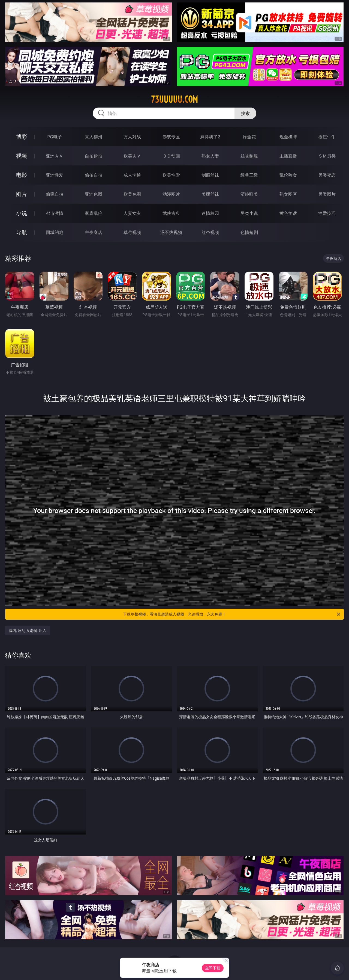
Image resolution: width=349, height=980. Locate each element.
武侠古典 (171, 213)
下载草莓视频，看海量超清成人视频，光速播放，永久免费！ (232, 614)
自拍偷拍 (94, 156)
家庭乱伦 (94, 213)
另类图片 (327, 194)
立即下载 (213, 968)
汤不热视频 (171, 232)
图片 (22, 194)
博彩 (22, 137)
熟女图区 (288, 194)
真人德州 (94, 137)
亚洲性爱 (55, 175)
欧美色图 (132, 194)
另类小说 (249, 213)
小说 (22, 213)
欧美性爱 (171, 175)
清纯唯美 (249, 194)
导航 (22, 232)
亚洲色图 (94, 194)
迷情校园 (210, 213)
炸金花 (249, 137)
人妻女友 (132, 213)
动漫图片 (171, 194)
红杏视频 (210, 232)
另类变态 (327, 175)
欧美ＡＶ (132, 156)
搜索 (245, 113)
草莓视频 (132, 232)
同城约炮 (55, 232)
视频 (22, 156)
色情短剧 (249, 232)
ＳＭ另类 (327, 156)
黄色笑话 (288, 213)
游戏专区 (171, 137)
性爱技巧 (327, 213)
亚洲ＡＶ (55, 156)
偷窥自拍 (55, 194)
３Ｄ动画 (171, 156)
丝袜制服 (249, 156)
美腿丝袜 (210, 194)
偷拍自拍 (94, 175)
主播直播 (288, 156)
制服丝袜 (210, 175)
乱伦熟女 (288, 175)
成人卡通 (132, 175)
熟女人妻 (210, 156)
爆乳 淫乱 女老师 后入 (28, 630)
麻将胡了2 (210, 137)
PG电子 (54, 137)
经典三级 (249, 175)
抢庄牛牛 (327, 137)
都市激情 (55, 213)
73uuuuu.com (174, 99)
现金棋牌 (288, 137)
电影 (22, 175)
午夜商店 (94, 232)
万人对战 (132, 137)
